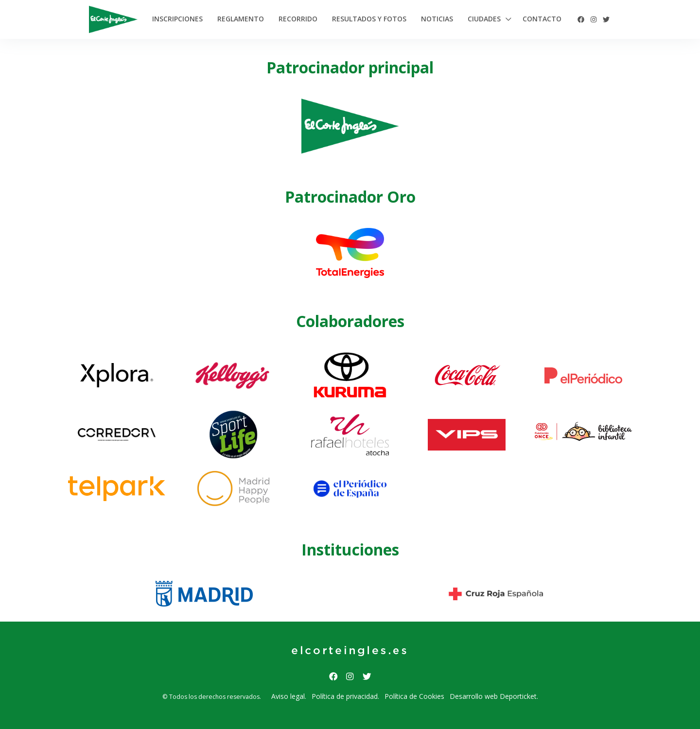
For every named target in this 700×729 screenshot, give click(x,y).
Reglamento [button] (241, 19)
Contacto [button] (542, 19)
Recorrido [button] (298, 19)
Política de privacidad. (345, 696)
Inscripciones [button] (177, 19)
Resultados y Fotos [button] (369, 19)
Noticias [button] (437, 19)
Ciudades (484, 19)
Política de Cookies (414, 696)
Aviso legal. (289, 696)
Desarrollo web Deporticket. (494, 696)
